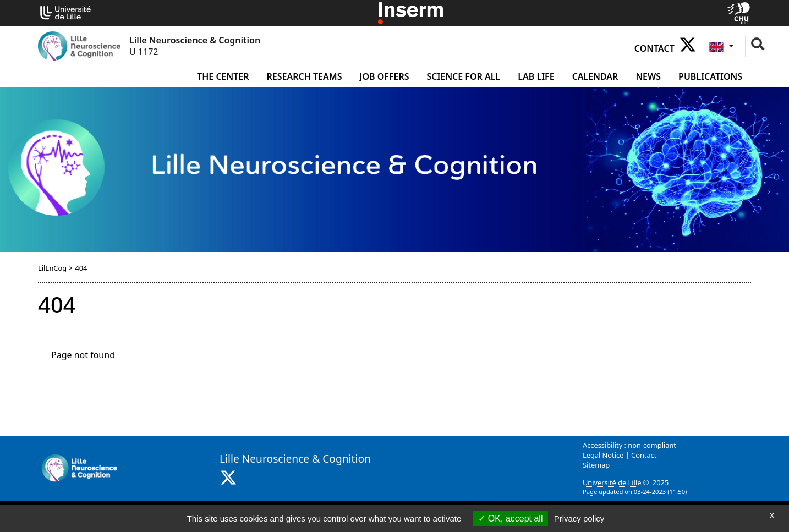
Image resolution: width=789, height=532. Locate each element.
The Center (223, 76)
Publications (710, 76)
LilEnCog (52, 268)
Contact (654, 48)
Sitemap (596, 465)
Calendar (595, 76)
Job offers (384, 76)
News (648, 76)
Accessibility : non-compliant (629, 445)
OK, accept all (510, 519)
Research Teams (305, 76)
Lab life (536, 76)
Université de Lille (612, 482)
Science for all (464, 76)
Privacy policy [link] (579, 519)
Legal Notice (603, 455)
